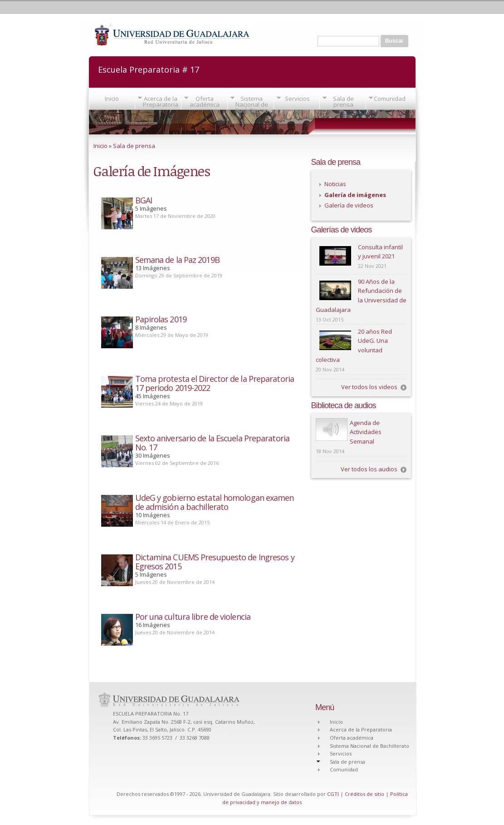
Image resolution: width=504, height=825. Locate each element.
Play (332, 430)
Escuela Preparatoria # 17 (149, 69)
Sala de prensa (343, 101)
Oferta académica (205, 101)
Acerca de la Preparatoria (161, 101)
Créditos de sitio (365, 794)
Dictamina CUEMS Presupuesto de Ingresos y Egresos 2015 (215, 562)
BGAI (144, 200)
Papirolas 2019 (161, 319)
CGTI (333, 794)
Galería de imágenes (355, 195)
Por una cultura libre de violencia (193, 617)
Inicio (112, 99)
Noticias (335, 184)
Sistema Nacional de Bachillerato (252, 104)
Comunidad (390, 99)
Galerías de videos (342, 230)
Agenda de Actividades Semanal (366, 432)
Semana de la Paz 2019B (177, 260)
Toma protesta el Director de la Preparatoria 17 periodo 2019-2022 (215, 383)
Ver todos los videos (369, 387)
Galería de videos (349, 205)
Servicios (297, 99)
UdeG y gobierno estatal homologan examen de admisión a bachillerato (215, 502)
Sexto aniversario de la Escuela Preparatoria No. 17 (212, 443)
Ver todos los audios (369, 469)
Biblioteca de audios (344, 405)
